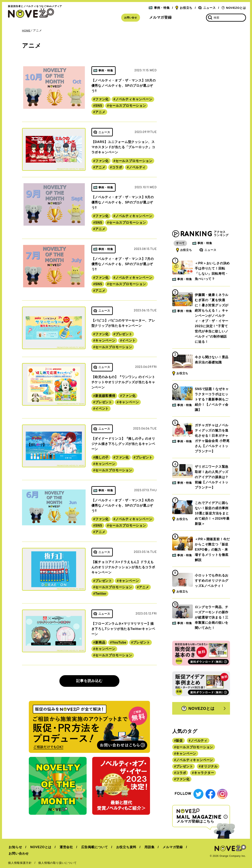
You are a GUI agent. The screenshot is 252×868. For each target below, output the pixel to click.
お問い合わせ (196, 847)
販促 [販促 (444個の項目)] (179, 741)
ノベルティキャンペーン (134, 99)
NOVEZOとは (234, 8)
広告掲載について (92, 847)
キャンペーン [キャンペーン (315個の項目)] (186, 754)
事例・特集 (159, 8)
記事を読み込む (89, 681)
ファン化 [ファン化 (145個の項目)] (183, 780)
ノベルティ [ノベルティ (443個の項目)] (199, 741)
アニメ (100, 112)
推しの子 (102, 457)
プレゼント (124, 334)
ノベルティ (137, 167)
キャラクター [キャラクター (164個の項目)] (204, 773)
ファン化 (102, 99)
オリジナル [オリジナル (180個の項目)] (209, 767)
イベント (129, 340)
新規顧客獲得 (105, 396)
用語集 (145, 847)
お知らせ (15, 847)
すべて (181, 243)
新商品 (100, 642)
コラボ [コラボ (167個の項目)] (181, 773)
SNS (99, 106)
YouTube (119, 642)
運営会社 (64, 847)
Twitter (101, 594)
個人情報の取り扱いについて (57, 856)
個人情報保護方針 (20, 856)
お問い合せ (131, 18)
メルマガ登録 (160, 17)
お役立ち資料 (123, 847)
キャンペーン (105, 340)
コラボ (117, 167)
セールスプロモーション (127, 106)
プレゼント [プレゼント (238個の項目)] (184, 767)
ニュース (207, 8)
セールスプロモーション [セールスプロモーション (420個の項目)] (194, 748)
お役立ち (184, 8)
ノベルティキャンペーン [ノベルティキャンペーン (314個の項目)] (194, 760)
